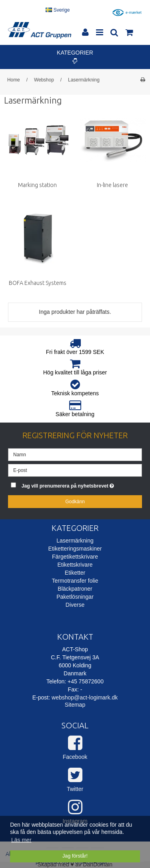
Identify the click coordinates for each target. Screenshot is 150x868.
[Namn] (75, 454)
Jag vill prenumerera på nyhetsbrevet (72, 484)
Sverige (58, 10)
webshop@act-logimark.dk (85, 697)
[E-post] (75, 470)
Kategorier (75, 57)
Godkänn (75, 502)
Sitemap (75, 705)
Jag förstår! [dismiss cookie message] (75, 856)
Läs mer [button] (21, 840)
